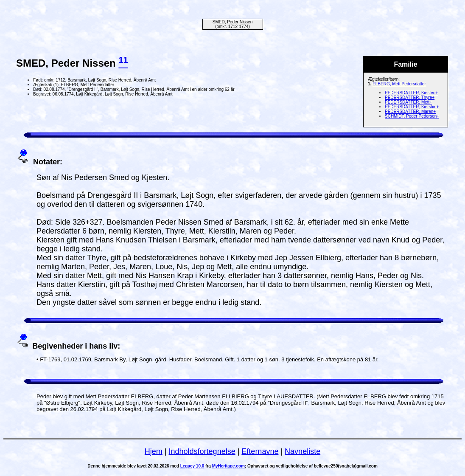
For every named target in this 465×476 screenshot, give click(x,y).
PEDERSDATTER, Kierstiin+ (412, 107)
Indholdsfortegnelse (202, 451)
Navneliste (303, 451)
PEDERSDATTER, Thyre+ (410, 97)
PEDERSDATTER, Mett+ (408, 102)
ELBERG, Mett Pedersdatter (399, 84)
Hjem (154, 451)
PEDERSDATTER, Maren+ (410, 111)
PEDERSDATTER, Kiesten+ (411, 93)
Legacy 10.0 (192, 466)
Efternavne (260, 451)
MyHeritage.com (228, 466)
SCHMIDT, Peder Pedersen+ (412, 116)
